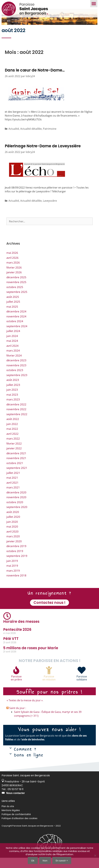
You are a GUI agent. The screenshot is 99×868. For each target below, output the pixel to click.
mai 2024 (12, 351)
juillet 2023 (13, 395)
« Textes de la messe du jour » (25, 711)
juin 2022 (12, 434)
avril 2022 (12, 444)
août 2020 (13, 522)
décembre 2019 (16, 556)
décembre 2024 (16, 322)
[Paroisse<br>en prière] (16, 680)
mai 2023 (12, 405)
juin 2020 (12, 532)
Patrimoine (50, 139)
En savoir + (62, 860)
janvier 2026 (14, 283)
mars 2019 (13, 581)
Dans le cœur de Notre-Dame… (35, 80)
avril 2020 (12, 542)
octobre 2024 (15, 332)
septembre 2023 (17, 385)
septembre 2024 (17, 336)
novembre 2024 (16, 327)
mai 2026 (12, 263)
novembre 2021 (16, 468)
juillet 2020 (13, 527)
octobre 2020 (15, 512)
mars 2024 (13, 361)
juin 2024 (12, 346)
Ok (33, 860)
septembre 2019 (17, 566)
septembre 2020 (17, 517)
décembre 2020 (16, 503)
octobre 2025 (15, 297)
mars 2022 (13, 449)
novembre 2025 (16, 292)
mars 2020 (13, 547)
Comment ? (25, 759)
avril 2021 (12, 493)
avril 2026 (12, 268)
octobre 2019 (15, 561)
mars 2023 (13, 410)
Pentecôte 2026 (17, 640)
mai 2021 (12, 488)
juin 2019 (12, 571)
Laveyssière (50, 211)
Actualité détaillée (31, 139)
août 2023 (13, 390)
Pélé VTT (11, 649)
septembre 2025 (17, 302)
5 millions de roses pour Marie (31, 658)
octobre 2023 (15, 380)
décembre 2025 (16, 287)
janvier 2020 (14, 551)
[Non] (95, 855)
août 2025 (13, 307)
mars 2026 (13, 273)
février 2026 (14, 278)
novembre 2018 (16, 586)
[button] (94, 4)
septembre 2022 (17, 424)
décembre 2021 (16, 463)
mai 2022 (12, 439)
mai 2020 (12, 537)
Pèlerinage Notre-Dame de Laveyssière (43, 156)
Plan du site (8, 817)
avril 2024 (12, 356)
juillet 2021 (13, 483)
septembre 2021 (17, 478)
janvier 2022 (14, 459)
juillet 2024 (13, 341)
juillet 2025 (13, 312)
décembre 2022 (16, 415)
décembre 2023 (16, 371)
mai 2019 (12, 576)
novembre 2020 (16, 508)
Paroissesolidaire (82, 688)
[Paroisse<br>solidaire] (82, 680)
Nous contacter (15, 803)
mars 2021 (13, 498)
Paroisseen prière (16, 688)
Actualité (14, 139)
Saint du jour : (18, 718)
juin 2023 (12, 400)
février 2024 (14, 366)
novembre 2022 (16, 420)
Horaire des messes (21, 632)
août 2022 (13, 429)
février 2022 (14, 454)
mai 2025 (12, 317)
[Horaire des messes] (7, 626)
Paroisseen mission (49, 688)
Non (45, 860)
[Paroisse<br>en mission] (49, 680)
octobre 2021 (15, 473)
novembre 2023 (16, 375)
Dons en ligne (29, 765)
